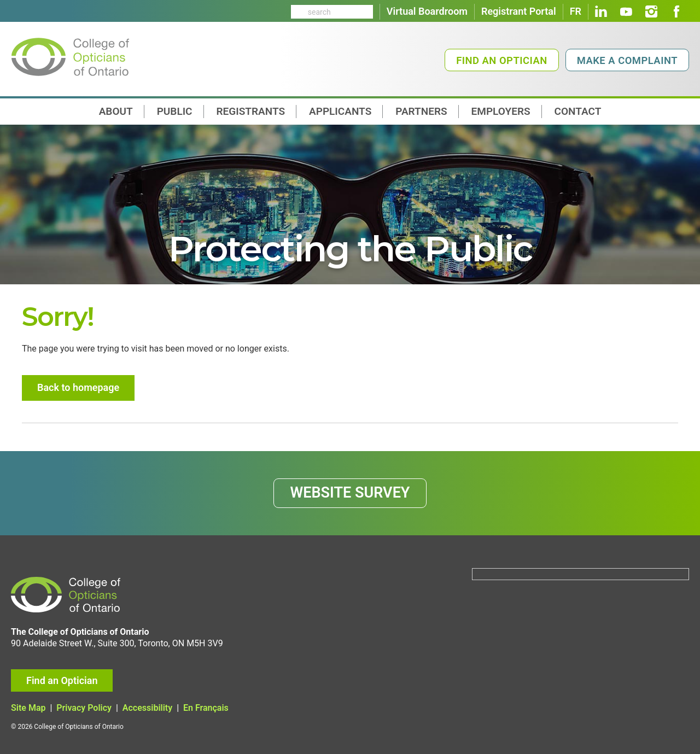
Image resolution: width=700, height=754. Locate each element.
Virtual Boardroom (427, 11)
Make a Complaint (627, 60)
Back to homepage (78, 387)
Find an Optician (502, 60)
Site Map (28, 708)
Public (175, 111)
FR (576, 11)
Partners (421, 111)
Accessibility (147, 708)
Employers (501, 111)
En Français (206, 708)
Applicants (340, 111)
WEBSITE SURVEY (350, 493)
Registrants (251, 111)
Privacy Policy (84, 708)
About (116, 111)
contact (578, 111)
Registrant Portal (519, 11)
